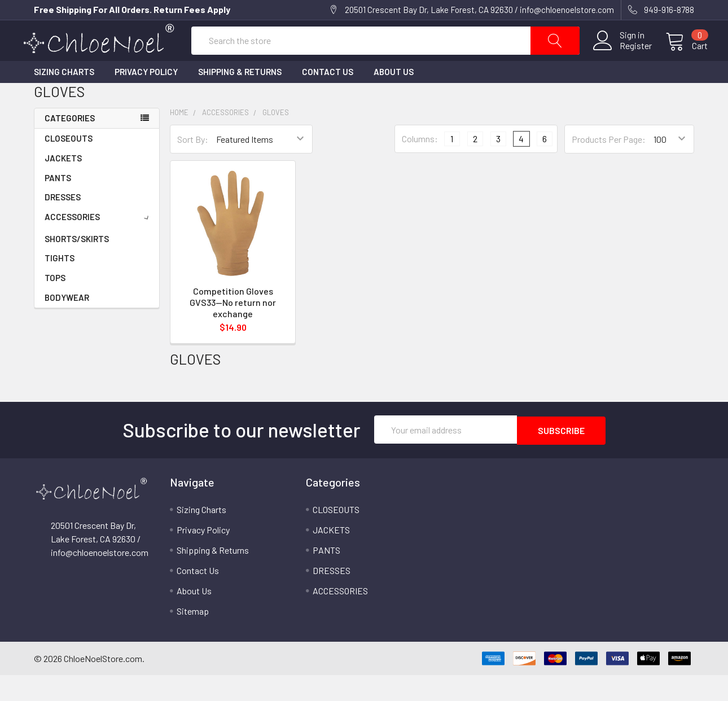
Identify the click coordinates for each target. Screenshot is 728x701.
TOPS (55, 304)
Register (622, 59)
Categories (70, 144)
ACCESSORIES (99, 243)
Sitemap (193, 637)
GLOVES (276, 139)
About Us (394, 99)
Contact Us (328, 99)
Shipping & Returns (240, 99)
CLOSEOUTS (69, 165)
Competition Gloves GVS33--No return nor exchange (233, 329)
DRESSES (63, 224)
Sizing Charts (64, 99)
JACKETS (63, 185)
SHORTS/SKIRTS (77, 265)
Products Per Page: (609, 166)
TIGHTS (60, 284)
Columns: (420, 166)
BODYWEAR (67, 324)
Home (179, 139)
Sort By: (193, 166)
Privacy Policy (146, 99)
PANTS (58, 204)
